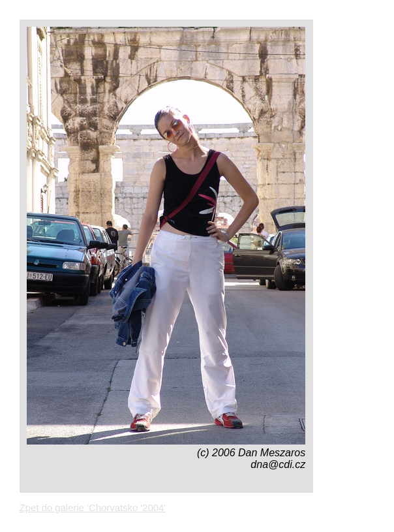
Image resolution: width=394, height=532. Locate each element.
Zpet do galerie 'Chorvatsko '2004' (93, 508)
